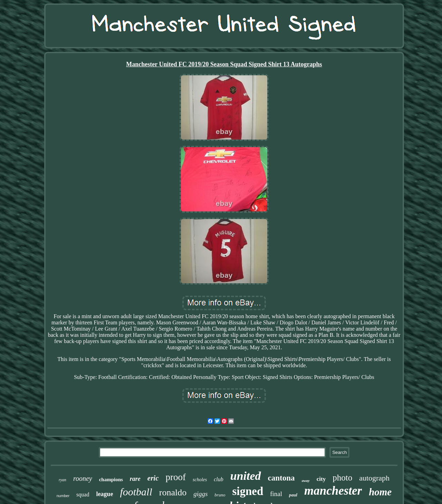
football (136, 492)
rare (135, 479)
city (321, 479)
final (276, 494)
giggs (200, 494)
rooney (83, 478)
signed (248, 491)
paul (293, 495)
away (306, 481)
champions (111, 479)
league (104, 494)
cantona (281, 478)
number (63, 496)
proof (176, 477)
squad (83, 495)
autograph (374, 478)
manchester (333, 491)
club (219, 479)
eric (153, 478)
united (246, 476)
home (380, 492)
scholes (200, 480)
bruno (220, 495)
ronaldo (173, 492)
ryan (63, 480)
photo (342, 478)
